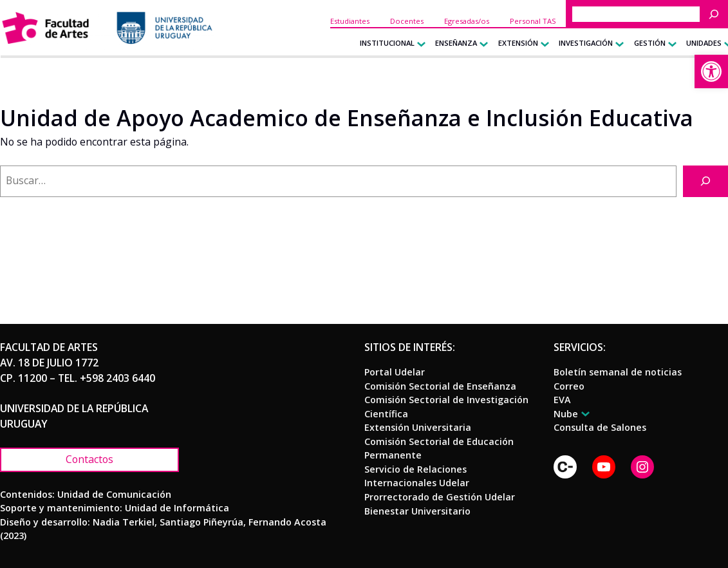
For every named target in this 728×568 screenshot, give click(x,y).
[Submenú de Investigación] (617, 43)
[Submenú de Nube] (583, 414)
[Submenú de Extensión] (542, 43)
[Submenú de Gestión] (670, 43)
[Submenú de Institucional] (419, 43)
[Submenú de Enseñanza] (481, 43)
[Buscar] (717, 14)
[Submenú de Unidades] (726, 43)
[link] (711, 71)
